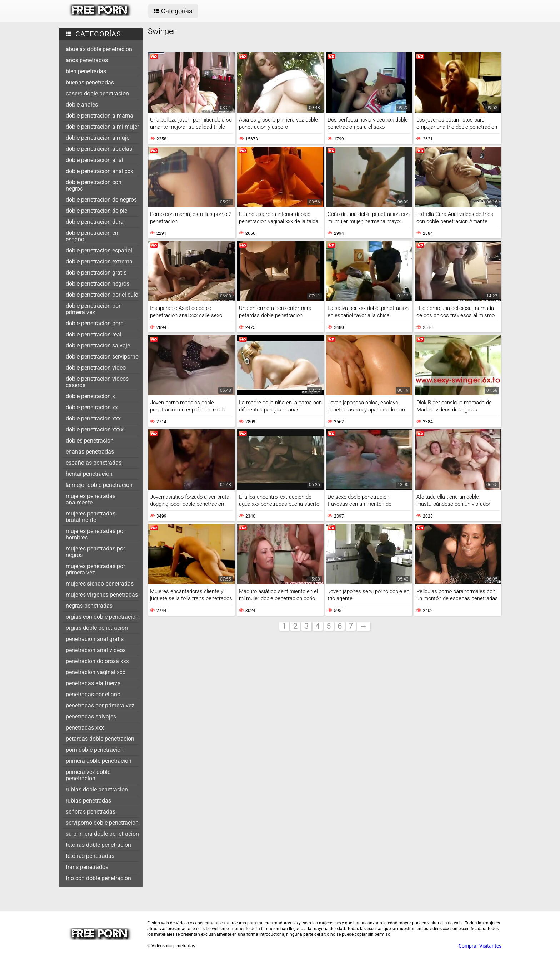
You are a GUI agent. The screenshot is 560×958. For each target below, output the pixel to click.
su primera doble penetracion (102, 834)
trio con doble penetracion (98, 878)
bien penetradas (86, 71)
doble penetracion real (94, 334)
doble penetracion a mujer (98, 138)
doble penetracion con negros (94, 185)
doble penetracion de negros (101, 200)
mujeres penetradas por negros (95, 552)
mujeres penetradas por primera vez (95, 569)
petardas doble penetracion (100, 739)
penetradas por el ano (93, 694)
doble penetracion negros (97, 284)
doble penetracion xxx (93, 418)
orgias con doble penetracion (102, 617)
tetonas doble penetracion (98, 845)
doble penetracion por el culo (102, 295)
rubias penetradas (88, 801)
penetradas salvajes (91, 717)
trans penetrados (87, 867)
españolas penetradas (94, 463)
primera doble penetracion (99, 761)
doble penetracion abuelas (99, 149)
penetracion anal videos (96, 650)
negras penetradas (89, 606)
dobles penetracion (90, 441)
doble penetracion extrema (99, 261)
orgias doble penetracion (97, 628)
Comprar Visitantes (480, 946)
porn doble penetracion (95, 750)
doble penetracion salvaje (98, 345)
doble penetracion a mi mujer (102, 127)
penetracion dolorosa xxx (97, 661)
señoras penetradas (91, 812)
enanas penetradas (90, 452)
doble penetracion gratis (96, 273)
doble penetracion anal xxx (99, 171)
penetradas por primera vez (100, 705)
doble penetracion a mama (99, 116)
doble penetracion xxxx (95, 429)
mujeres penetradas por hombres (95, 534)
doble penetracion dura (95, 222)
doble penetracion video (96, 368)
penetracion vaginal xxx (96, 672)
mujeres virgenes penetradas (102, 595)
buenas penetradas (90, 82)
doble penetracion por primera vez (93, 309)
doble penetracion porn (95, 323)
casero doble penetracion (97, 93)
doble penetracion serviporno (102, 357)
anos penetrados (87, 60)
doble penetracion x (90, 396)
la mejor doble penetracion (99, 485)
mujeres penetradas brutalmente (91, 517)
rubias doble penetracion (97, 789)
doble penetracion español (99, 250)
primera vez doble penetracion (88, 775)
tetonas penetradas (90, 856)
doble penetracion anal (94, 160)
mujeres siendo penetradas (100, 584)
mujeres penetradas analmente (91, 499)
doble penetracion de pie (96, 211)
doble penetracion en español (92, 236)
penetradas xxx (85, 728)
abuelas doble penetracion (99, 49)
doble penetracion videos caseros (97, 382)
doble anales (82, 105)
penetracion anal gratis (95, 639)
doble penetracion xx (92, 407)
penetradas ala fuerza (93, 683)
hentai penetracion (89, 474)
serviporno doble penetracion (102, 823)
